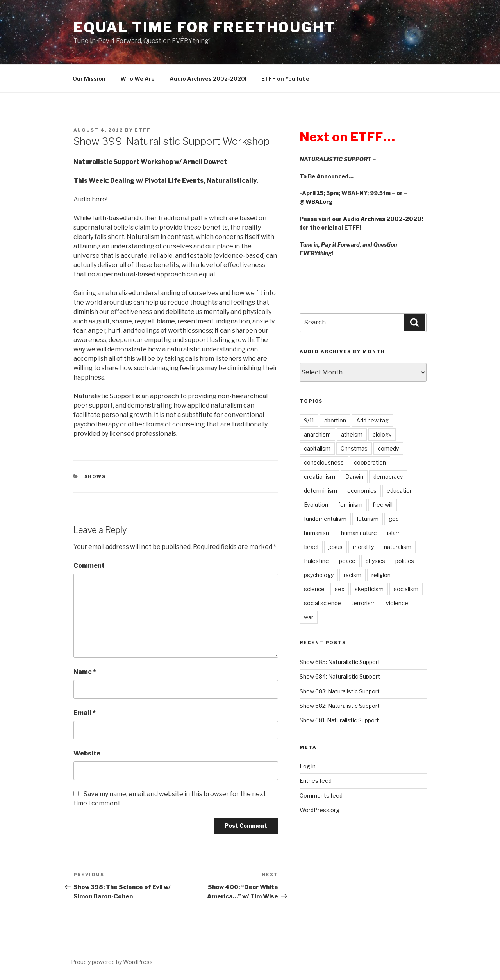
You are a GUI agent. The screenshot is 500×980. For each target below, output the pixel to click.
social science (322, 603)
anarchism (317, 434)
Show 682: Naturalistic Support (340, 706)
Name (85, 672)
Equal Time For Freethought (204, 27)
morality (363, 547)
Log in (308, 766)
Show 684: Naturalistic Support (340, 676)
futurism (368, 519)
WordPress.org (320, 810)
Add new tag (372, 420)
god (394, 519)
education (400, 491)
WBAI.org (319, 202)
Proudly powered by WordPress (112, 962)
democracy (388, 477)
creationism (320, 477)
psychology (319, 575)
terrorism (363, 603)
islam (394, 533)
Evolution (316, 505)
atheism (352, 434)
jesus (336, 547)
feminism (350, 505)
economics (362, 491)
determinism (321, 491)
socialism (406, 589)
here (99, 199)
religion (381, 575)
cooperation (370, 462)
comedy (388, 448)
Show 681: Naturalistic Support (339, 720)
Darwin (354, 477)
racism (353, 575)
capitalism (317, 448)
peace (347, 561)
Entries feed (316, 781)
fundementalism (325, 519)
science (314, 589)
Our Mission (89, 79)
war (309, 617)
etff (143, 130)
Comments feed (321, 796)
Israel (311, 547)
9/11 (309, 420)
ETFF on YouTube (285, 79)
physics (375, 561)
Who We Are (137, 79)
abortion (335, 420)
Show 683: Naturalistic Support (340, 691)
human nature (359, 533)
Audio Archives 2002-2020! (208, 79)
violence (397, 603)
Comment (89, 566)
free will (383, 505)
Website (87, 753)
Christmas (354, 448)
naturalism (398, 547)
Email (85, 713)
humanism (317, 533)
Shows (95, 476)
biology (382, 434)
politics (405, 561)
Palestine (316, 561)
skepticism (369, 589)
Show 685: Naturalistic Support (340, 662)
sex (340, 589)
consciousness (324, 462)
